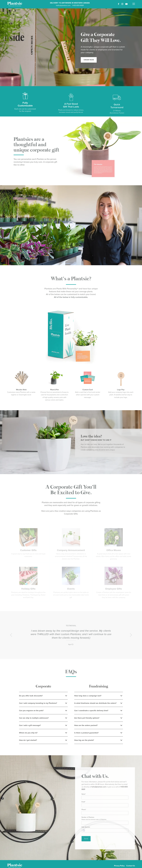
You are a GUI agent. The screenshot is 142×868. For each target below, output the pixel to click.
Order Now (89, 60)
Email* (83, 803)
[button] (134, 3)
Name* (84, 796)
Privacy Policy (119, 866)
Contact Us (131, 866)
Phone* (84, 811)
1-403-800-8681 (78, 5)
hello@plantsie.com (63, 5)
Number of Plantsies (94, 820)
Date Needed (86, 828)
